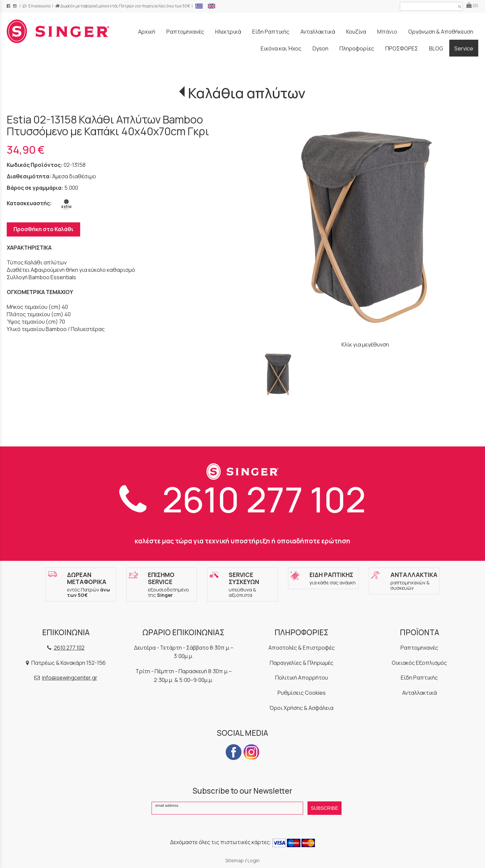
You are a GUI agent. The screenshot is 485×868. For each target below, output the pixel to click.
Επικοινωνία (37, 6)
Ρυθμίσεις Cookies (302, 693)
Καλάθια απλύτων (247, 93)
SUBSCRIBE (325, 808)
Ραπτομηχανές (419, 648)
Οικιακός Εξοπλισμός (419, 663)
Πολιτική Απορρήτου (302, 678)
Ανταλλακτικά (419, 693)
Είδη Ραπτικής (419, 678)
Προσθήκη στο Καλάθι (43, 229)
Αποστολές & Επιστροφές (302, 648)
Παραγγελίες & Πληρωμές (302, 663)
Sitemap (235, 860)
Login (254, 860)
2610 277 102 (243, 499)
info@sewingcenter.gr (70, 678)
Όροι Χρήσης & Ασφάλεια (301, 708)
